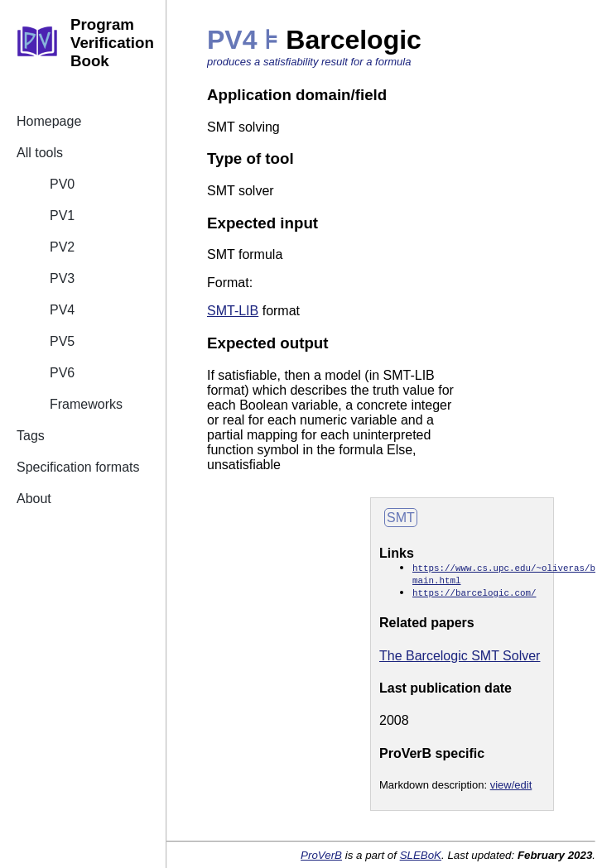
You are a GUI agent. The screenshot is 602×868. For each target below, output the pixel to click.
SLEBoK (421, 855)
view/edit (511, 785)
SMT (401, 518)
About (34, 499)
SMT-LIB (233, 311)
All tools (40, 153)
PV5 (62, 341)
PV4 (62, 310)
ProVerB (321, 855)
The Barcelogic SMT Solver (460, 656)
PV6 (62, 373)
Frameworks (86, 404)
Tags (31, 436)
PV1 (62, 216)
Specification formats (78, 467)
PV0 (62, 184)
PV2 (62, 247)
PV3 (62, 278)
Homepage (49, 121)
